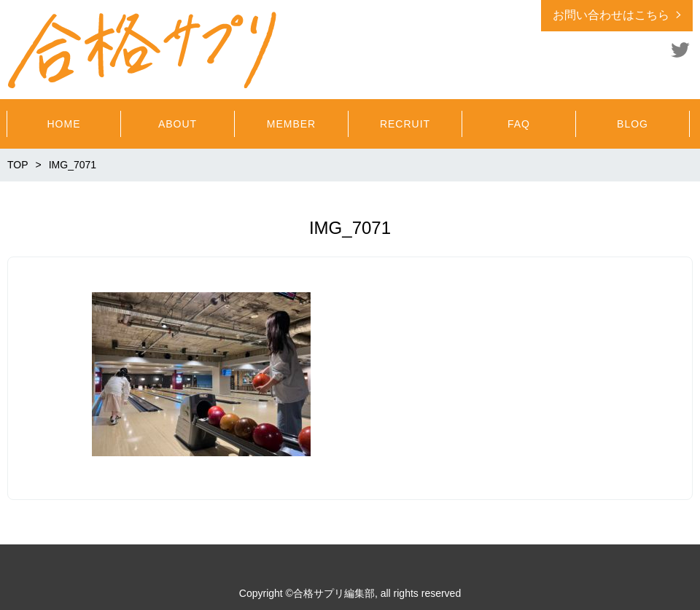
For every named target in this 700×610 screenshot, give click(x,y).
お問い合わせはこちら (611, 15)
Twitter (680, 50)
